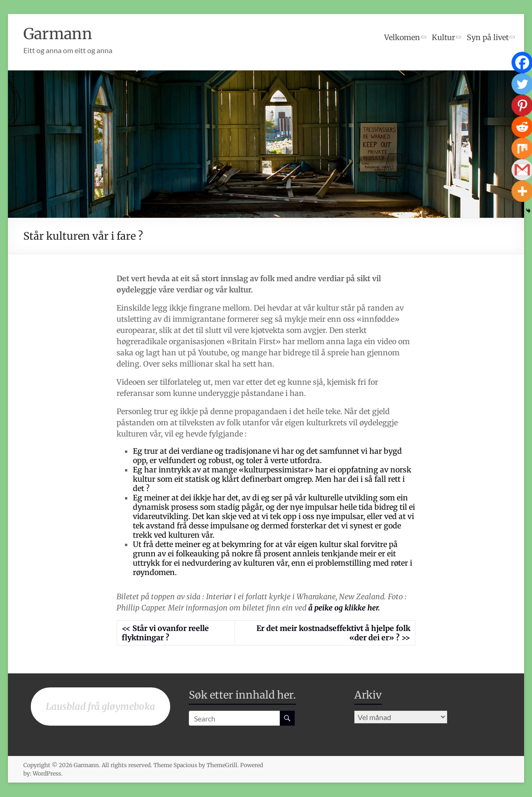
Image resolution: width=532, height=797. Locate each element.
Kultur (443, 37)
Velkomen (402, 37)
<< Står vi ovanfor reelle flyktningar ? (165, 633)
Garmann (62, 34)
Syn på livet (488, 37)
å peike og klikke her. (343, 608)
